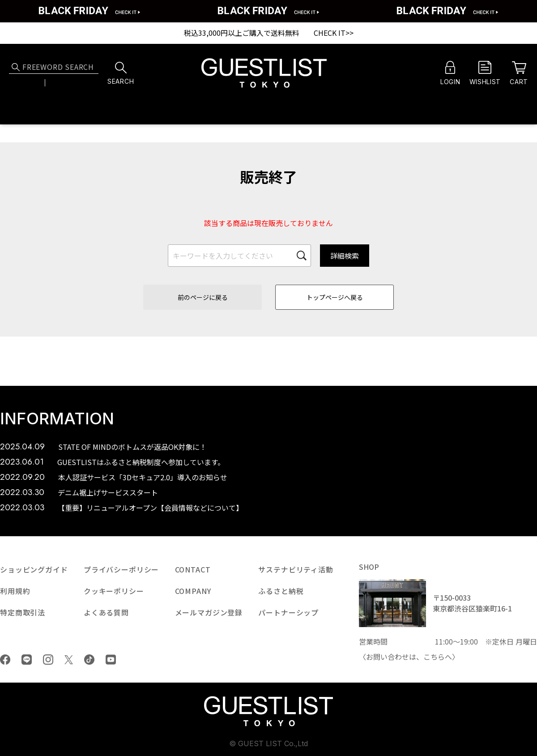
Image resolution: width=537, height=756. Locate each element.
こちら (434, 657)
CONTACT (193, 569)
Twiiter (69, 660)
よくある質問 (106, 612)
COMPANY (193, 591)
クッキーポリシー (114, 591)
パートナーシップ (288, 612)
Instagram (48, 660)
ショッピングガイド (34, 569)
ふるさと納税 (281, 591)
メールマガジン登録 (209, 612)
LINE (27, 660)
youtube (111, 660)
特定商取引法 (23, 612)
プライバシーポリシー (121, 569)
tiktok (89, 660)
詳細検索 (345, 256)
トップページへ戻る (335, 297)
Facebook (5, 660)
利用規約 (15, 591)
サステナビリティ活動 (296, 569)
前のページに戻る (203, 297)
